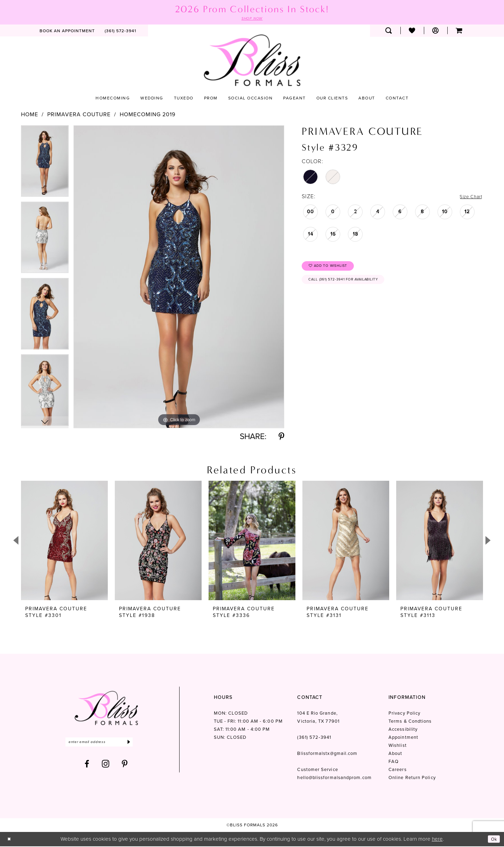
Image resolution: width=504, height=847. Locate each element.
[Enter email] (106, 744)
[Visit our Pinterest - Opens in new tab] (125, 766)
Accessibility (403, 730)
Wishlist (398, 746)
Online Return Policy (412, 779)
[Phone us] (120, 31)
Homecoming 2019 (148, 115)
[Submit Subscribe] (143, 744)
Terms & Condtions (410, 722)
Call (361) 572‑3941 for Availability (353, 285)
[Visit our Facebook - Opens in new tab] (87, 766)
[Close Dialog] (10, 840)
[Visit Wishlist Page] (412, 31)
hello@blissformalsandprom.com (334, 779)
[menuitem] (67, 31)
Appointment (403, 738)
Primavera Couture (79, 115)
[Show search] (389, 31)
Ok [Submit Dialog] (493, 840)
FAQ (394, 762)
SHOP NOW (252, 19)
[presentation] (64, 541)
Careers (398, 770)
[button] (436, 31)
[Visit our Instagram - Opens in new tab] (106, 766)
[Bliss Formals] (252, 61)
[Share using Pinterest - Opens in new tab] (281, 438)
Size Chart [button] (469, 197)
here (437, 839)
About (395, 754)
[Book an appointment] (67, 31)
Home (30, 115)
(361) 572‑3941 (314, 738)
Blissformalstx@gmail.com (327, 754)
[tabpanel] (45, 164)
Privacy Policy (404, 714)
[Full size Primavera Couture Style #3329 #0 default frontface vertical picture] (179, 277)
